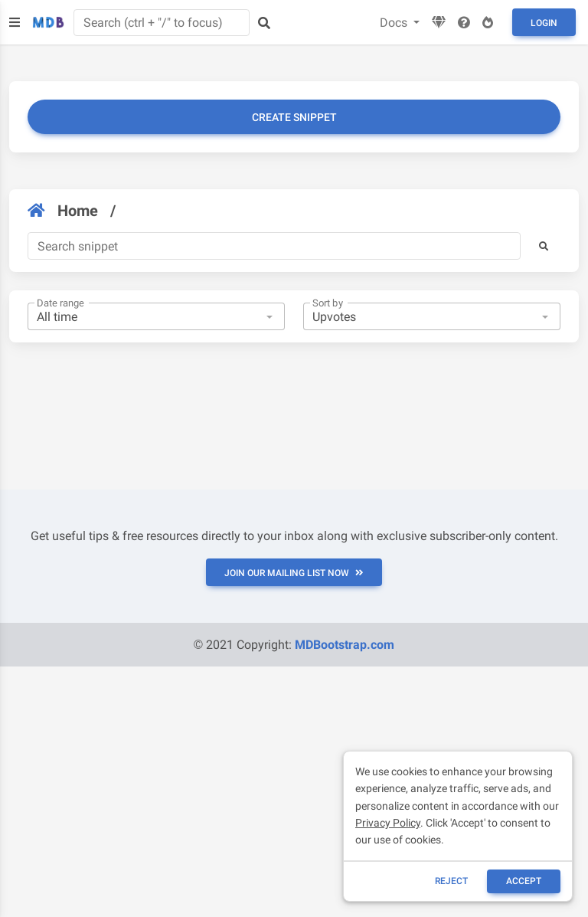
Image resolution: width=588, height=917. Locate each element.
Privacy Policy (388, 823)
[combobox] (156, 316)
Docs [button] (395, 23)
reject (451, 881)
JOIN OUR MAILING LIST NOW (294, 573)
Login (544, 23)
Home (63, 211)
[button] (544, 246)
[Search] (274, 246)
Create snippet (294, 117)
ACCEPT (524, 881)
